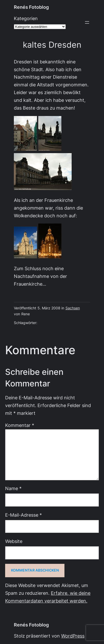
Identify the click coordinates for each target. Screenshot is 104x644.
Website (14, 541)
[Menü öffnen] (87, 22)
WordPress (73, 636)
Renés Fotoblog (31, 7)
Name (13, 488)
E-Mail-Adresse (23, 515)
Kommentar (20, 425)
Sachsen (73, 308)
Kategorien (26, 18)
